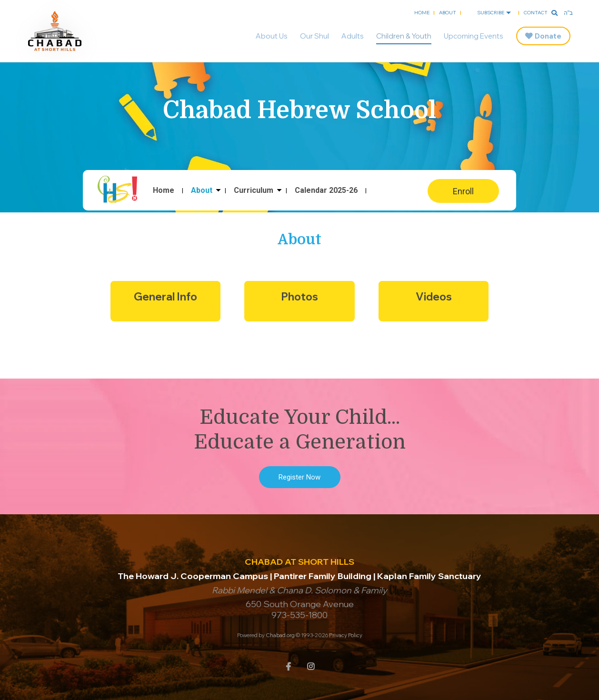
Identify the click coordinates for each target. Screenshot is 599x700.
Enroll (463, 191)
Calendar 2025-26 (326, 190)
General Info (165, 297)
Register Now (299, 477)
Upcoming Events (474, 36)
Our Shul (314, 36)
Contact (536, 13)
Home (422, 13)
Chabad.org (280, 635)
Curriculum (254, 190)
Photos (299, 297)
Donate (548, 36)
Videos (434, 297)
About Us (272, 36)
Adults (353, 36)
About (448, 13)
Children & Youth (404, 36)
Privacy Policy (346, 635)
